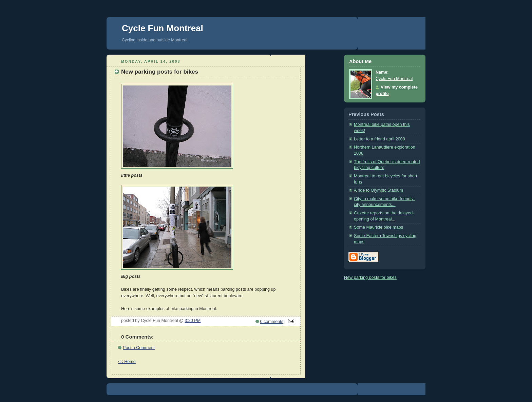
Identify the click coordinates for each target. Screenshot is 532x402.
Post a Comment (139, 348)
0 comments (272, 322)
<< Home (127, 362)
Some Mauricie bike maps (378, 227)
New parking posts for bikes (370, 277)
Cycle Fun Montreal (163, 28)
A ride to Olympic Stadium (378, 190)
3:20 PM (193, 321)
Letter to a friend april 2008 (379, 139)
